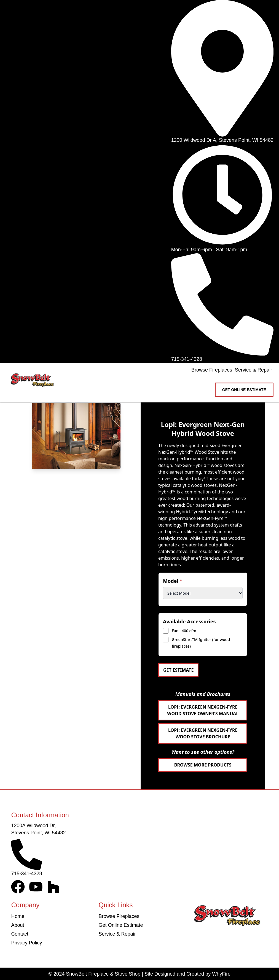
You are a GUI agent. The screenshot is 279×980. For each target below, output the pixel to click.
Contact (20, 934)
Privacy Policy (26, 943)
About (18, 925)
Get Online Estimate (121, 925)
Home (18, 916)
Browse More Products (203, 765)
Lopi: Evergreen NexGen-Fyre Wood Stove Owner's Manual (203, 710)
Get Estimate (178, 670)
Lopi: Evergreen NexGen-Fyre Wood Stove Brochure (203, 733)
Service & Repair (253, 370)
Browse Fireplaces (212, 370)
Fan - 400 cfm (184, 631)
